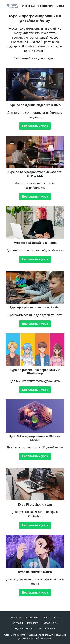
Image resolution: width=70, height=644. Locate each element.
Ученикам (28, 6)
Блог (57, 617)
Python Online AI (24, 628)
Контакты (18, 623)
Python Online (50, 623)
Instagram (33, 623)
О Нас (60, 6)
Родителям (45, 6)
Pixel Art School (46, 628)
